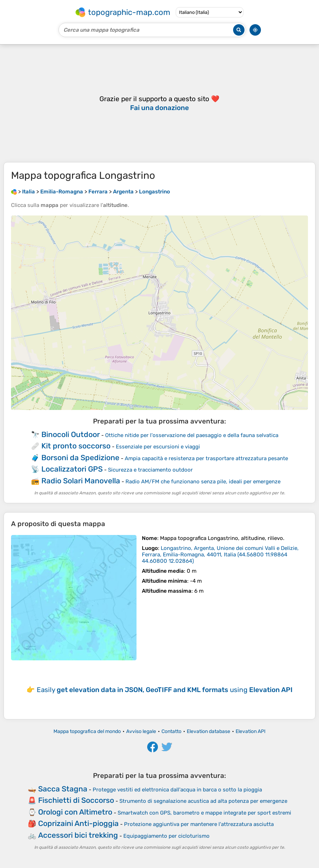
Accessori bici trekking (78, 835)
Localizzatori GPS (72, 469)
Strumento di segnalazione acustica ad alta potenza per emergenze (203, 801)
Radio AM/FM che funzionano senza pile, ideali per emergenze (203, 482)
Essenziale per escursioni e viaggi (158, 447)
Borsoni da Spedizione (80, 458)
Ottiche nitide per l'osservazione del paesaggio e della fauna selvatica (192, 435)
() (220, 555)
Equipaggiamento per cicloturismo (166, 836)
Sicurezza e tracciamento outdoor (150, 470)
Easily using (165, 690)
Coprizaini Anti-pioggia (78, 823)
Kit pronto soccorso (76, 446)
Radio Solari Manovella (81, 481)
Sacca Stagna (63, 789)
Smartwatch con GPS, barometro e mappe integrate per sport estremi (204, 813)
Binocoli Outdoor (71, 434)
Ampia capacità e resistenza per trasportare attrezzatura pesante (206, 458)
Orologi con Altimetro (75, 812)
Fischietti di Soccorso (76, 800)
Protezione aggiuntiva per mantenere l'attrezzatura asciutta (199, 824)
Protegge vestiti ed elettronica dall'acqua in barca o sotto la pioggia (177, 790)
